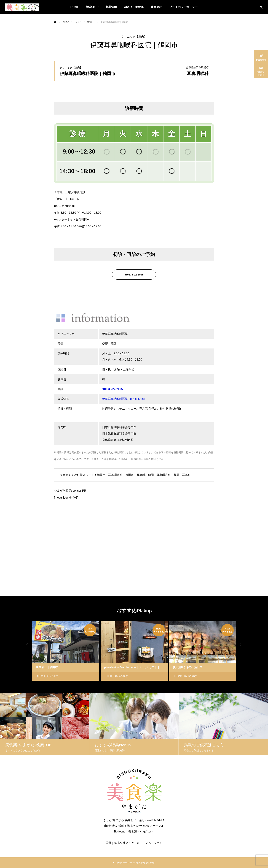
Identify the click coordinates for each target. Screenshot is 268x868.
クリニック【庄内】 (134, 37)
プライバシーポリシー (183, 7)
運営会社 (156, 7)
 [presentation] (25, 645)
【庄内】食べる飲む (48, 676)
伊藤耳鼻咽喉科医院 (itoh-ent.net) (123, 399)
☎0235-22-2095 (134, 276)
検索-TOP (92, 7)
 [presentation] (243, 645)
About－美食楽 (134, 7)
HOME (75, 7)
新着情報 (111, 7)
